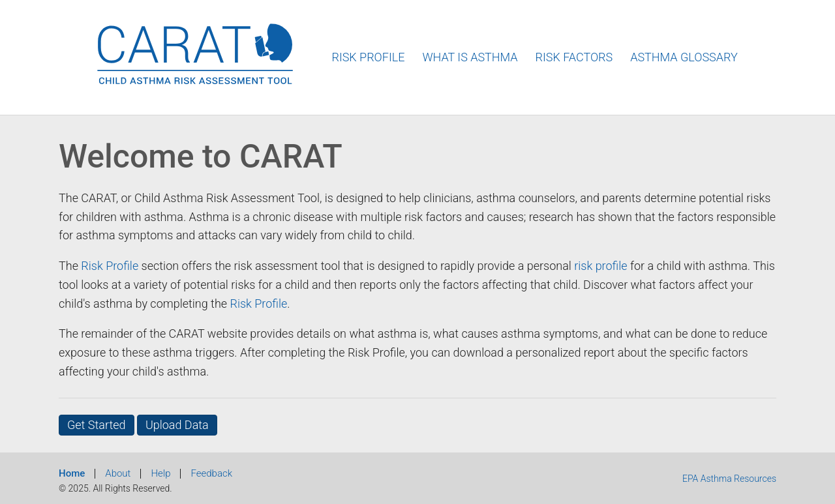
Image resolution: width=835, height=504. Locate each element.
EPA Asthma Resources (729, 479)
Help (160, 473)
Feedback (211, 473)
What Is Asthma (470, 57)
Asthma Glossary (684, 57)
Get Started (97, 425)
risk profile (600, 266)
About (118, 473)
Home (72, 473)
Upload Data (177, 425)
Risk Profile (368, 57)
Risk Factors (574, 57)
